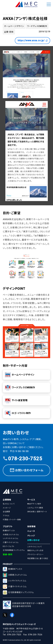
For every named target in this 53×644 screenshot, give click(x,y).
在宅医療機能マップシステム (14, 550)
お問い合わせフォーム (26, 470)
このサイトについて (35, 547)
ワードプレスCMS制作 (37, 26)
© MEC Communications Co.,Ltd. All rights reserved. (22, 640)
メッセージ (7, 508)
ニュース (31, 531)
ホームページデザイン (14, 26)
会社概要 (6, 512)
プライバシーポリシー (35, 555)
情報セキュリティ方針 (35, 551)
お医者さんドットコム (11, 535)
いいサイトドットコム (11, 538)
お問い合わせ (33, 540)
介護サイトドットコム (11, 542)
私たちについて (9, 504)
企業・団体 (9, 32)
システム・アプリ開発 (35, 508)
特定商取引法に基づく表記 (38, 558)
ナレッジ (31, 536)
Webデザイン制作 (34, 504)
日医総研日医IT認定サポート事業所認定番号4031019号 (24, 605)
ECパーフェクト (9, 546)
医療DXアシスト (9, 531)
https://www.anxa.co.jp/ (33, 41)
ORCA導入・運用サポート (37, 512)
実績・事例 (8, 555)
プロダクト (8, 526)
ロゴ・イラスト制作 (18, 413)
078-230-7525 (23, 459)
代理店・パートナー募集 (12, 520)
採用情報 (31, 526)
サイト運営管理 (16, 400)
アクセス (6, 516)
